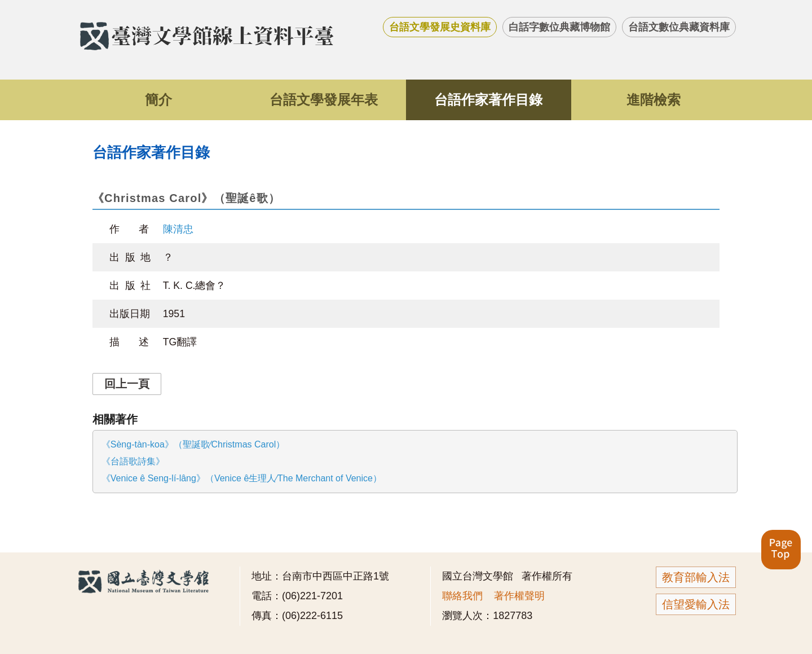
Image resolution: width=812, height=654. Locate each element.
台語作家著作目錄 (488, 100)
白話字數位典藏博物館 (559, 27)
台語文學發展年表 (324, 100)
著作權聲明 (519, 596)
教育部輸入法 (696, 577)
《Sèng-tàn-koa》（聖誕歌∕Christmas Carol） (193, 444)
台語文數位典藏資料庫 (679, 27)
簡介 (158, 100)
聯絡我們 (462, 596)
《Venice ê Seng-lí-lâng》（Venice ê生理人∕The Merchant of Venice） (242, 478)
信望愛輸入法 (696, 604)
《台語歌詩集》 (133, 461)
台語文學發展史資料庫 (440, 27)
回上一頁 (127, 384)
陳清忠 (178, 229)
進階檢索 (654, 100)
